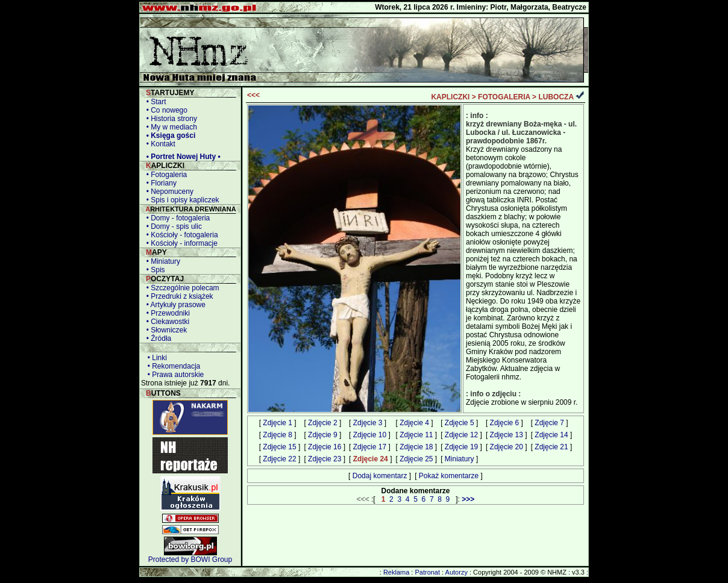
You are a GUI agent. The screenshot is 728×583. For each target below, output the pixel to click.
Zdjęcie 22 (279, 459)
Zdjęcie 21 (551, 447)
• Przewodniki (166, 313)
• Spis (154, 270)
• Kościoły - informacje (180, 243)
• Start (154, 102)
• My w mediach (170, 127)
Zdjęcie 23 (325, 459)
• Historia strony (170, 119)
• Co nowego (165, 110)
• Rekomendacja (172, 366)
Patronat (427, 572)
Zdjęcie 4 (414, 423)
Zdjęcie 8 (278, 435)
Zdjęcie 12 (461, 435)
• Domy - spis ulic (172, 226)
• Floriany (159, 183)
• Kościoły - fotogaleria (180, 235)
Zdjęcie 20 (507, 447)
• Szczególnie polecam (181, 288)
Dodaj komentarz (380, 476)
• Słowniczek (165, 330)
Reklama (396, 572)
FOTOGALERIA (504, 97)
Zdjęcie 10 (370, 435)
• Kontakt (159, 144)
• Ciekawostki (166, 322)
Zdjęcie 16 (325, 447)
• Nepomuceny (168, 192)
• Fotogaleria (165, 175)
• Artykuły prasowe (174, 305)
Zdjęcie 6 (505, 423)
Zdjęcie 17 (370, 447)
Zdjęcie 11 (416, 435)
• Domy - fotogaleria (176, 218)
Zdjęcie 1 (278, 423)
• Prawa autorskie (174, 375)
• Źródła (157, 338)
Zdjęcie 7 (549, 423)
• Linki (155, 358)
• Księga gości (169, 136)
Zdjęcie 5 (460, 423)
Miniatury (460, 459)
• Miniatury (161, 261)
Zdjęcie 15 (279, 447)
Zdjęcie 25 (416, 459)
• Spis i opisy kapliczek (181, 200)
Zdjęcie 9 (323, 435)
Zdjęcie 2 (323, 423)
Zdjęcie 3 (368, 423)
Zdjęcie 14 (551, 435)
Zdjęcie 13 (507, 435)
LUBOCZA (556, 97)
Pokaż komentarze (449, 476)
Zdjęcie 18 (416, 447)
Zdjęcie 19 (461, 447)
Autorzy (457, 572)
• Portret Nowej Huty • (181, 157)
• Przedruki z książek (178, 296)
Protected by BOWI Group (190, 560)
